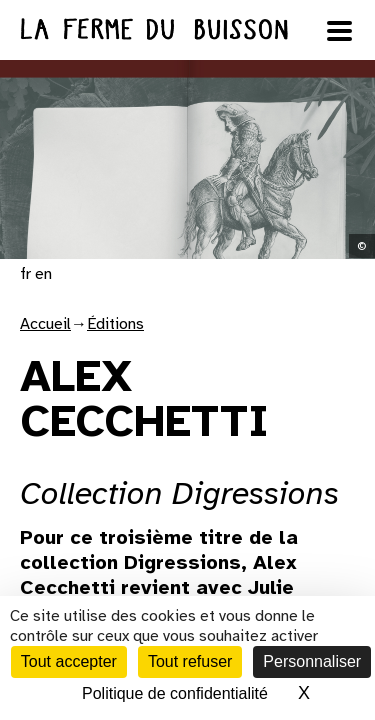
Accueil (45, 324)
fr (25, 274)
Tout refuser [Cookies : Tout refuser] (190, 661)
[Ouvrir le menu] (340, 31)
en (43, 274)
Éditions (115, 324)
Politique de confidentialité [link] (175, 693)
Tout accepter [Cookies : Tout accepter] (69, 661)
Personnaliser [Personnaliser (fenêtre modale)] (312, 661)
